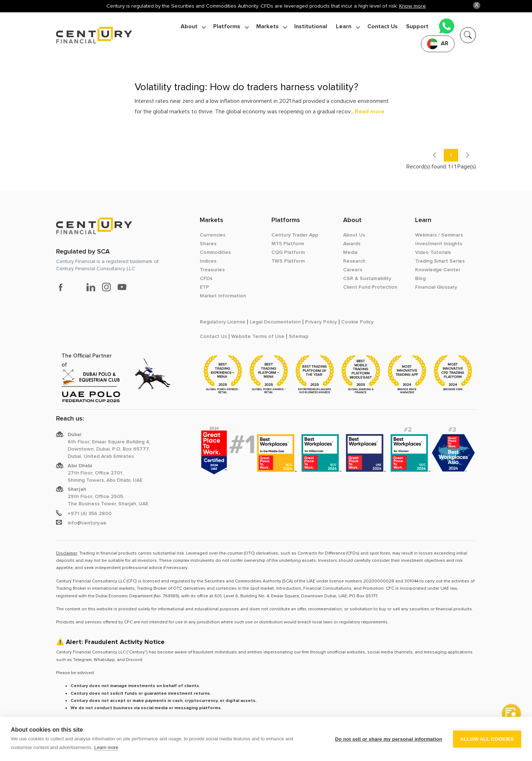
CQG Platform (288, 252)
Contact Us (383, 27)
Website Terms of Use (258, 336)
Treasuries (212, 270)
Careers (353, 270)
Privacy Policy (321, 322)
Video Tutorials (433, 252)
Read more (370, 112)
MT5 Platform (288, 244)
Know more (413, 6)
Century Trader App (295, 235)
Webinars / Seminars (439, 235)
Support (417, 27)
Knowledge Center (438, 270)
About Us (354, 235)
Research (354, 261)
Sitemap (299, 336)
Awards (352, 244)
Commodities (215, 252)
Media (350, 252)
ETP (204, 287)
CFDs (206, 279)
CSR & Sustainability (367, 279)
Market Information (223, 296)
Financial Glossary (436, 287)
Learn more (106, 747)
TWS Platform (288, 261)
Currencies (213, 235)
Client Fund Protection (370, 287)
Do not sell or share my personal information (389, 739)
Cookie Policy (357, 322)
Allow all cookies (487, 739)
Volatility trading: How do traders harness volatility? (246, 87)
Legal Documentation (275, 322)
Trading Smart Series (440, 261)
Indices (208, 261)
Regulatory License (223, 322)
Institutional (311, 27)
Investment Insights (439, 244)
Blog (420, 279)
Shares (208, 244)
